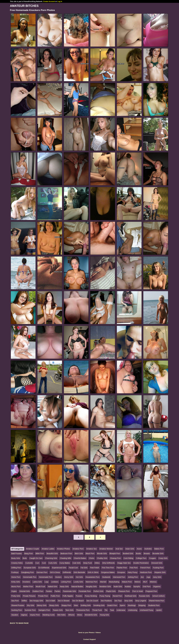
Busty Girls (16, 558)
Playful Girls (111, 591)
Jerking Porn (133, 577)
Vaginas (24, 615)
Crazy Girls (163, 558)
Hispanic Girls (160, 572)
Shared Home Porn (156, 601)
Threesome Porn (83, 610)
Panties (49, 591)
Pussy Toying (105, 596)
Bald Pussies (16, 553)
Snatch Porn (112, 605)
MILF (145, 582)
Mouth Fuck (40, 587)
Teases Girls (58, 610)
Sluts (76, 605)
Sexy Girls (129, 601)
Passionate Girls (70, 591)
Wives (80, 615)
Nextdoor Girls (105, 587)
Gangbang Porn (28, 572)
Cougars (152, 558)
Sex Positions (106, 601)
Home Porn (16, 577)
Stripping (142, 605)
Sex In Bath (50, 601)
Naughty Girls (91, 587)
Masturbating (114, 582)
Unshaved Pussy (147, 610)
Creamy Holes (17, 563)
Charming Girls (51, 558)
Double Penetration (141, 563)
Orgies (14, 591)
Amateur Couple (33, 549)
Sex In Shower (64, 601)
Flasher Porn (122, 568)
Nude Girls (118, 587)
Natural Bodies (77, 587)
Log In (60, 1)
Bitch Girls (79, 553)
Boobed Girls (128, 553)
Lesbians (55, 582)
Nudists (128, 587)
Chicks (92, 558)
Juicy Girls (157, 577)
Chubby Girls (102, 558)
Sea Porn (15, 601)
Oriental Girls (24, 591)
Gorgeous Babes (108, 572)
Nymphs (137, 587)
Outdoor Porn (38, 591)
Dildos (97, 563)
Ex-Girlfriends (44, 568)
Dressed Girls (157, 563)
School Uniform (158, 596)
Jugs (148, 577)
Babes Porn (159, 549)
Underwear (121, 610)
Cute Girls (77, 563)
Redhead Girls (131, 596)
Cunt (44, 563)
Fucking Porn (158, 568)
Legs (47, 582)
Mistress (153, 582)
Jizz (142, 577)
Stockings (132, 605)
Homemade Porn (46, 577)
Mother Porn (28, 587)
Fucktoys (15, 572)
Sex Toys (118, 601)
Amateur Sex (92, 549)
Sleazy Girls (54, 605)
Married (103, 582)
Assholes (148, 549)
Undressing (133, 610)
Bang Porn (29, 553)
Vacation (15, 615)
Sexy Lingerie (141, 601)
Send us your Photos (86, 633)
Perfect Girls (98, 591)
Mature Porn (127, 582)
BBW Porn (40, 553)
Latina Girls (37, 582)
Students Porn (154, 605)
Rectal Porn (117, 596)
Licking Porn (66, 582)
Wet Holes (61, 615)
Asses (139, 549)
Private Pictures (29, 596)
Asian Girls (130, 549)
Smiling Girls (86, 605)
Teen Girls (69, 610)
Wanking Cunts (49, 615)
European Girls (30, 568)
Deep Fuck (88, 563)
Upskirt (159, 610)
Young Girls (104, 615)
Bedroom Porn (66, 553)
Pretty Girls (16, 596)
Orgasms (157, 587)
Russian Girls (144, 596)
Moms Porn (16, 587)
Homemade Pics (30, 577)
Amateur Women (106, 549)
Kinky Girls (16, 582)
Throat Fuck (97, 610)
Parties (57, 591)
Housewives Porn (92, 577)
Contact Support (89, 639)
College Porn (141, 558)
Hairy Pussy (133, 572)
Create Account (49, 1)
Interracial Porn (119, 577)
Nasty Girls (64, 587)
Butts (25, 558)
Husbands (106, 577)
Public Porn (55, 596)
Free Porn (134, 568)
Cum (37, 563)
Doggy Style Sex (124, 563)
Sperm (122, 605)
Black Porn (90, 553)
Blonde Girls (102, 553)
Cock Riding (129, 558)
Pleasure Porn (124, 591)
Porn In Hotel (138, 591)
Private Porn (43, 596)
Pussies (79, 596)
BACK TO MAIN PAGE (19, 623)
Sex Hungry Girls (36, 601)
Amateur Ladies (48, 549)
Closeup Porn (115, 558)
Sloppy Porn (66, 605)
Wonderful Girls (91, 615)
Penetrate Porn (85, 591)
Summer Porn (30, 610)
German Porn (42, 572)
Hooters (58, 577)
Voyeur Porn (35, 615)
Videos (98, 633)
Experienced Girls (59, 568)
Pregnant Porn (151, 591)
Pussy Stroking (91, 596)
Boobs (138, 553)
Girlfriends (67, 572)
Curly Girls (53, 563)
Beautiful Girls (52, 553)
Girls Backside (79, 572)
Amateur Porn (78, 549)
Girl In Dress (55, 572)
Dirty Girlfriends (108, 563)
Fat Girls (84, 568)
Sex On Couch (92, 601)
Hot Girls (79, 577)
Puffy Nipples (68, 596)
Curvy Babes (65, 563)
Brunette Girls (158, 553)
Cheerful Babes (80, 558)
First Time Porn (108, 568)
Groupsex (121, 572)
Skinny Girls (42, 605)
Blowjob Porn (115, 553)
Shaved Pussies (18, 605)
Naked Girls (53, 587)
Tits (106, 610)
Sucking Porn (17, 610)
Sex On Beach (78, 601)
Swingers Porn (44, 610)
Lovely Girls (78, 582)
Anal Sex (119, 549)
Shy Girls (30, 605)
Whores (71, 615)
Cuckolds (29, 563)
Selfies (24, 601)
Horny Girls (69, 577)
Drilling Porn (16, 568)
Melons (137, 582)
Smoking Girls (99, 605)
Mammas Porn (92, 582)
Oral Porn (147, 587)
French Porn (145, 568)
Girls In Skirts (93, 572)
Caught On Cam (36, 558)
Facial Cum (73, 568)
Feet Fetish (95, 568)
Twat (112, 610)
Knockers (26, 582)
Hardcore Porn (146, 572)
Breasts (147, 553)
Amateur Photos (63, 549)
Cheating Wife (65, 558)
